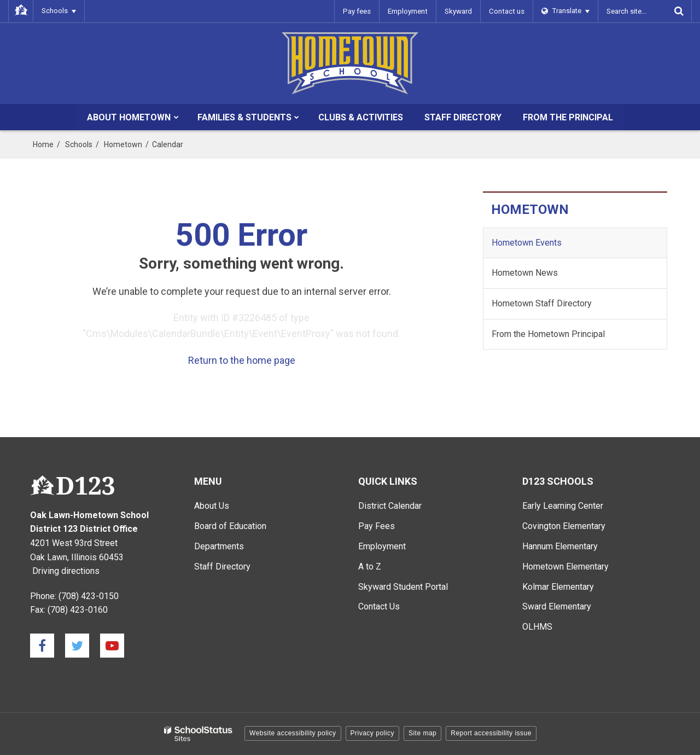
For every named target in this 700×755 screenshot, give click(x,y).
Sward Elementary (557, 606)
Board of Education (230, 526)
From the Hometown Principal (548, 334)
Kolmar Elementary (558, 587)
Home (43, 144)
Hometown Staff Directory (542, 303)
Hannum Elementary (560, 546)
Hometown (123, 144)
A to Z (370, 567)
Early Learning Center (563, 506)
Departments (219, 546)
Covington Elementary (564, 526)
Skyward (460, 11)
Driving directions (66, 571)
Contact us (507, 11)
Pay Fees (377, 526)
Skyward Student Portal (403, 587)
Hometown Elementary (565, 567)
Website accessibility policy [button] (293, 733)
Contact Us (379, 606)
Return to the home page (242, 360)
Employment (410, 11)
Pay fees (360, 11)
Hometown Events (527, 243)
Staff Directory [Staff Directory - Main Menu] (222, 567)
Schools (79, 144)
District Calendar (390, 506)
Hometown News (525, 273)
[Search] (679, 11)
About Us (212, 506)
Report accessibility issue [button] (491, 733)
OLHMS (537, 627)
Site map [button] (422, 733)
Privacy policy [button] (372, 733)
